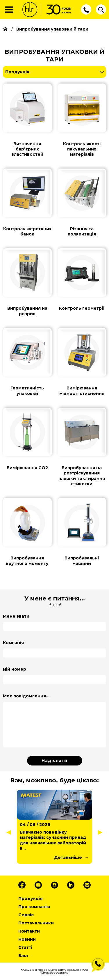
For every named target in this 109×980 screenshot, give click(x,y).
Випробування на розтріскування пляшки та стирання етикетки (82, 476)
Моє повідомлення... (26, 696)
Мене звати (16, 616)
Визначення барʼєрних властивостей (27, 149)
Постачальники (36, 923)
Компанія (13, 643)
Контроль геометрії (82, 308)
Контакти (29, 931)
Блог (24, 956)
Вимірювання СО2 (27, 468)
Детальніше (68, 857)
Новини (27, 939)
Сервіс (26, 915)
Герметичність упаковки (27, 391)
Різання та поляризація (82, 231)
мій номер (15, 669)
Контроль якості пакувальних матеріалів (82, 149)
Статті (25, 947)
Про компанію (34, 907)
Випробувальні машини (82, 561)
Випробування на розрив (27, 311)
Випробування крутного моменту (27, 561)
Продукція (17, 72)
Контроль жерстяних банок (27, 231)
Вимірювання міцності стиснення (82, 391)
